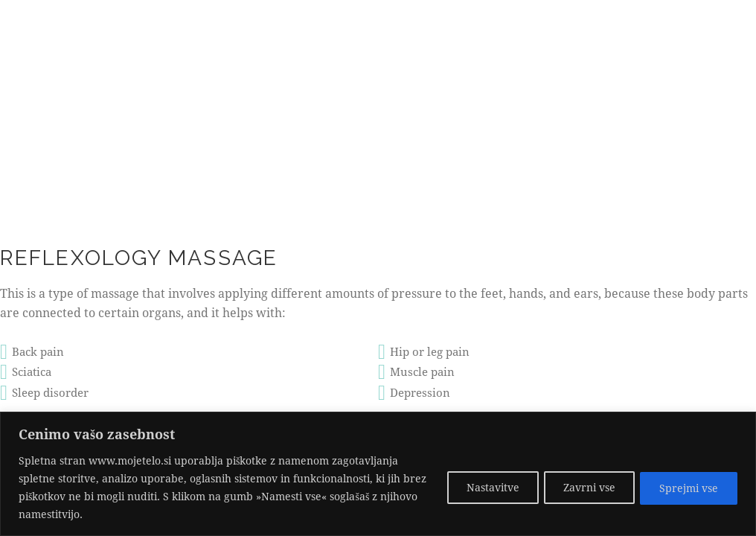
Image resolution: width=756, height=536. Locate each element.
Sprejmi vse (686, 487)
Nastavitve (480, 487)
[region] (378, 474)
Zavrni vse (582, 487)
